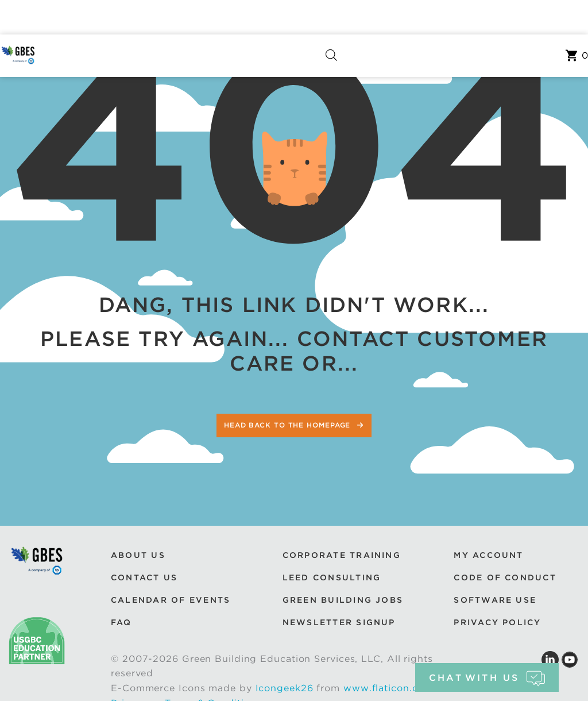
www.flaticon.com (388, 688)
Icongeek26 (285, 688)
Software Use (495, 600)
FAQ (121, 622)
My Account (488, 555)
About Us (138, 555)
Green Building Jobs (343, 600)
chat (487, 678)
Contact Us (144, 577)
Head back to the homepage (289, 425)
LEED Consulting (332, 577)
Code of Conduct (505, 577)
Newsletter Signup (339, 622)
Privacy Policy (497, 622)
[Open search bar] (331, 55)
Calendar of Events (171, 600)
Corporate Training (342, 555)
